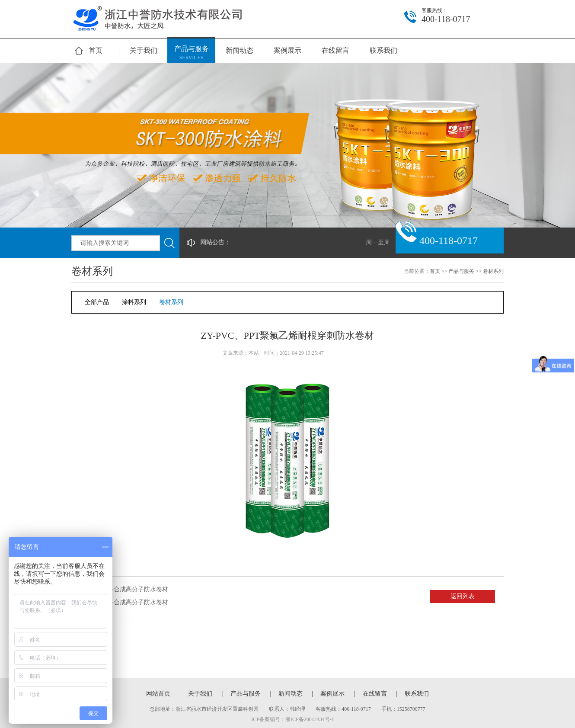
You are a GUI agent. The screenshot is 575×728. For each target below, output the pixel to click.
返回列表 (463, 596)
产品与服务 (191, 53)
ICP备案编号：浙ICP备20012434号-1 (292, 719)
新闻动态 (240, 50)
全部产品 (97, 302)
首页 (96, 50)
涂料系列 (134, 302)
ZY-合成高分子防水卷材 (136, 589)
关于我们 (144, 50)
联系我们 (383, 50)
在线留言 (335, 50)
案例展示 (287, 50)
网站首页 (158, 694)
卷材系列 (493, 271)
